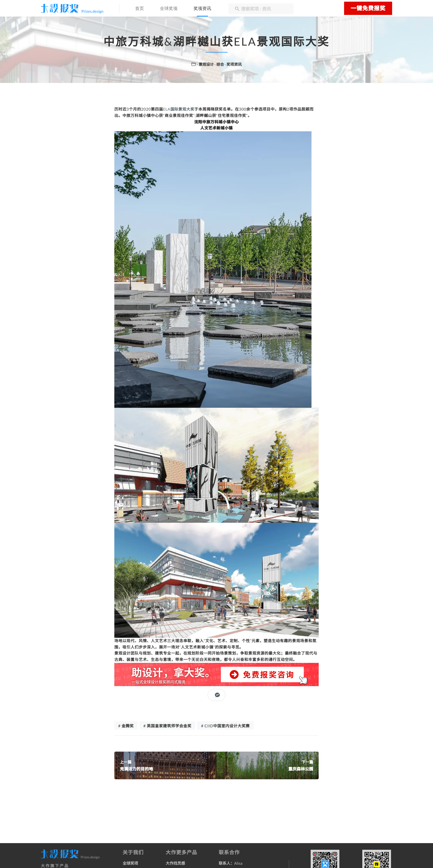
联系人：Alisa (231, 863)
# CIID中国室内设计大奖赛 (225, 726)
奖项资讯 (206, 9)
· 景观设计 (205, 64)
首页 (141, 9)
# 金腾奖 (126, 726)
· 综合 (220, 64)
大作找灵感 (175, 863)
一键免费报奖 (368, 8)
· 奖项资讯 (233, 64)
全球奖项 (171, 9)
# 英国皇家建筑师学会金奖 (167, 726)
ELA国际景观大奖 (179, 109)
